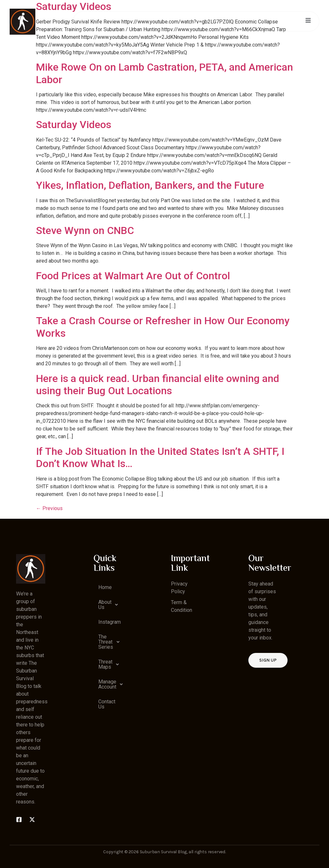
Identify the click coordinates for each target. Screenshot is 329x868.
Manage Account (111, 684)
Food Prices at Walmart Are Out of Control (133, 276)
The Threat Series (111, 642)
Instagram (110, 622)
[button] (108, 605)
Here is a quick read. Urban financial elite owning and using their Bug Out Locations (158, 385)
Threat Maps (110, 664)
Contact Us (107, 704)
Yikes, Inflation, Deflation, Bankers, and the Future (150, 185)
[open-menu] (308, 21)
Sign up (268, 660)
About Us (110, 605)
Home (105, 587)
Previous (49, 508)
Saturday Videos (74, 125)
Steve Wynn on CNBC (85, 230)
